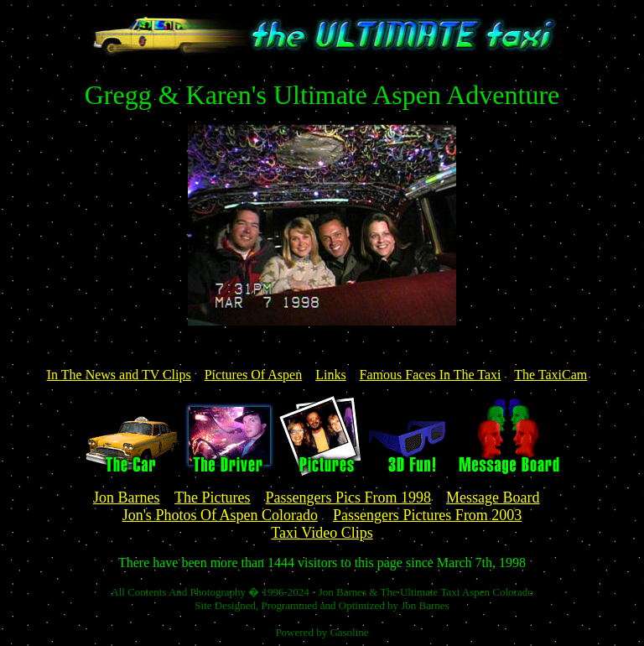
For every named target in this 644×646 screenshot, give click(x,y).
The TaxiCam (551, 375)
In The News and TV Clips (119, 375)
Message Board (493, 498)
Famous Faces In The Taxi (431, 375)
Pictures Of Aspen (253, 375)
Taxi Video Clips (322, 533)
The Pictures (212, 498)
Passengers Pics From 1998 (349, 498)
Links (330, 375)
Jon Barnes (127, 498)
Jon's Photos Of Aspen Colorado (220, 515)
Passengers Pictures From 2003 (427, 515)
